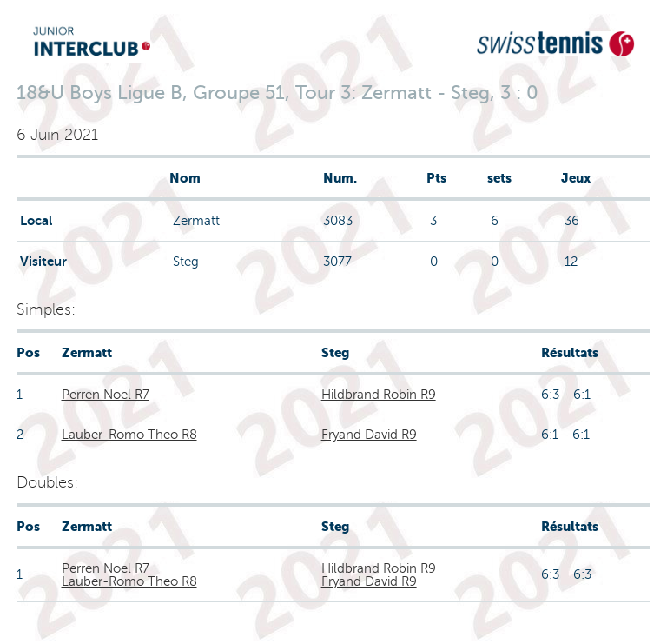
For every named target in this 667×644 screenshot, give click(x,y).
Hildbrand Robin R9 (379, 395)
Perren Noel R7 (106, 395)
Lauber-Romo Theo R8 (129, 435)
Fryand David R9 (369, 435)
